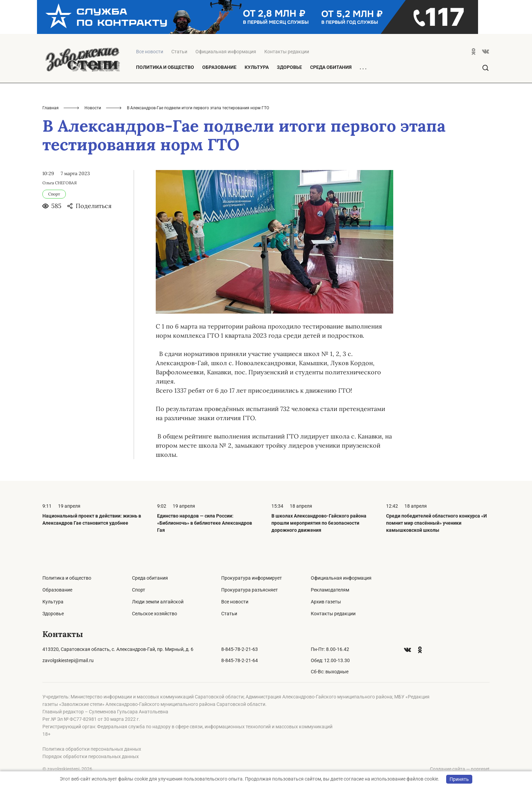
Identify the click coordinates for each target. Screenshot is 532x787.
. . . (363, 68)
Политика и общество (165, 67)
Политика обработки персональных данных (92, 749)
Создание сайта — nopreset (460, 769)
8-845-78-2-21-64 (240, 660)
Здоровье (289, 67)
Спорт (139, 590)
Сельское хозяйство (155, 614)
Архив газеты (326, 602)
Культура (257, 67)
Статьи (179, 52)
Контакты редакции (287, 52)
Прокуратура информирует (252, 578)
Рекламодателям (330, 590)
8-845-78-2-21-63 (240, 649)
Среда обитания (331, 67)
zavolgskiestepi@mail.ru (68, 660)
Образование (219, 67)
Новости (93, 108)
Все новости (235, 602)
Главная (51, 108)
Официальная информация (226, 52)
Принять (459, 779)
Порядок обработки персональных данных (91, 756)
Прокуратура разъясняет (250, 590)
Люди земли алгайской (158, 602)
